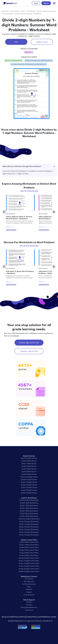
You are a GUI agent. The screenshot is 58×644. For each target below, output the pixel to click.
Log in (36, 3)
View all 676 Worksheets (29, 246)
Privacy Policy (19, 617)
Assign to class (42, 42)
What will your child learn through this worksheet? (29, 166)
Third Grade (31, 11)
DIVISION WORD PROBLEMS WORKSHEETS (29, 64)
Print (16, 42)
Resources (5, 11)
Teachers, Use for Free (29, 351)
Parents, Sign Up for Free (29, 343)
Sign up (46, 3)
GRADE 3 (29, 52)
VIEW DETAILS (11, 230)
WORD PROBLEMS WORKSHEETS (39, 61)
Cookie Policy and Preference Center (41, 617)
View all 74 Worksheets (29, 191)
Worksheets (15, 11)
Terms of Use (7, 617)
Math (23, 11)
